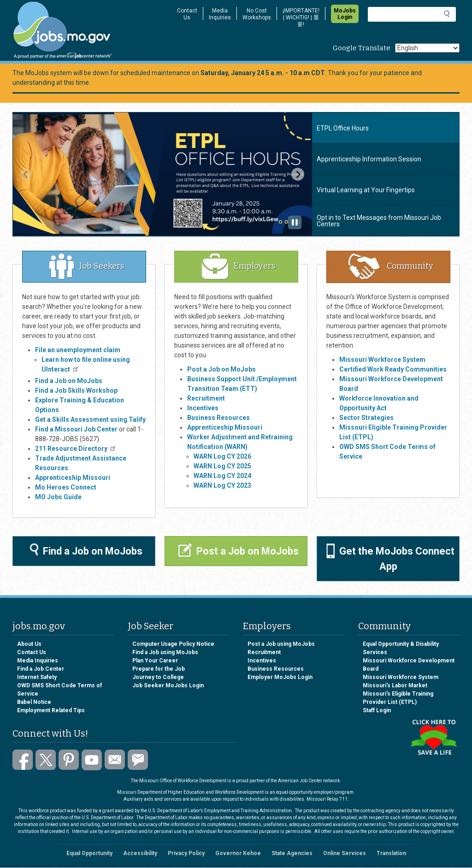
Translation (391, 853)
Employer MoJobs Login (280, 677)
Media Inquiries (220, 14)
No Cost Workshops (257, 14)
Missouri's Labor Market (395, 685)
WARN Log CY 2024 (222, 476)
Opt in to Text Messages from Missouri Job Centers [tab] (379, 221)
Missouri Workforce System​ (382, 360)
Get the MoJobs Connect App (390, 558)
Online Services (345, 853)
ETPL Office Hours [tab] (343, 128)
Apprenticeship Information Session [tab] (369, 159)
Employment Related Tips (51, 710)
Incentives (203, 408)
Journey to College (158, 677)
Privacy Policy (186, 853)
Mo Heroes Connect (66, 487)
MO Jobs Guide (58, 497)
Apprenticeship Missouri (225, 427)
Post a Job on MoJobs (221, 369)
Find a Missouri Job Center (76, 429)
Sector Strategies (366, 418)
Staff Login (377, 710)
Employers (239, 266)
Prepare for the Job (159, 669)
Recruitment (206, 398)
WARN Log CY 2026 (222, 456)
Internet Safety (37, 677)
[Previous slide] (26, 174)
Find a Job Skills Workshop (76, 390)
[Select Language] (427, 48)
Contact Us (187, 14)
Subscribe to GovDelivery (138, 760)
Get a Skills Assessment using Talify (90, 419)
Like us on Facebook (23, 760)
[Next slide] (298, 174)
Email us (115, 760)
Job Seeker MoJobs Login (168, 685)
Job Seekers (87, 266)
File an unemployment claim (78, 350)
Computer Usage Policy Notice (173, 644)
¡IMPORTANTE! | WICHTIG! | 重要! (301, 18)
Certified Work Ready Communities (393, 369)
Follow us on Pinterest (69, 760)
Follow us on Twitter (46, 760)
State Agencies (292, 853)
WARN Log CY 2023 (222, 485)
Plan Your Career (155, 661)
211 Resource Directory (76, 449)
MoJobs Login (345, 14)
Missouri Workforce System (401, 677)
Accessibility (140, 853)
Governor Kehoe (238, 853)
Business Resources (218, 418)
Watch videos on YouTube (92, 760)
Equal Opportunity (89, 853)
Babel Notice (34, 702)
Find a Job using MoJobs (165, 652)
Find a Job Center (41, 669)
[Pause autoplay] (295, 222)
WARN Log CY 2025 (222, 466)
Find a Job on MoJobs (69, 381)
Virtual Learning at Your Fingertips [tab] (366, 190)
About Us (29, 644)
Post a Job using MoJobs (281, 644)
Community (391, 266)
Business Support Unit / (223, 379)
